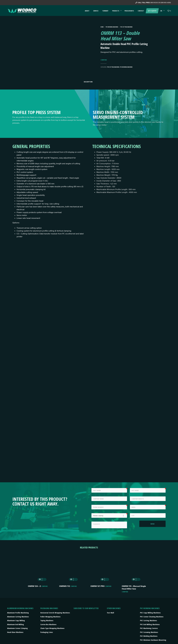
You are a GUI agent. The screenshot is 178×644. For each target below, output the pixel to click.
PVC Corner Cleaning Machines (152, 617)
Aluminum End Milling (16, 624)
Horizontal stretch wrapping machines (55, 613)
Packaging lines (47, 632)
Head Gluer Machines (15, 632)
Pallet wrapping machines (50, 617)
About (87, 11)
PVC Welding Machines (149, 636)
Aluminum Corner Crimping (17, 628)
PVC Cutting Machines (126, 27)
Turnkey (105, 11)
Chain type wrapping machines (52, 628)
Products (116, 11)
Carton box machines (48, 624)
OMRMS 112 (65, 586)
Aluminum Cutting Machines (18, 617)
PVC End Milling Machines (150, 624)
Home (102, 27)
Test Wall (110, 613)
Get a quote (152, 11)
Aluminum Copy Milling (16, 620)
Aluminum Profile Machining (18, 613)
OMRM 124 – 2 (34, 586)
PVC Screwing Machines (149, 632)
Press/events (129, 11)
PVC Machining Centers (149, 628)
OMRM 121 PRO (98, 586)
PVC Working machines (112, 27)
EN (161, 11)
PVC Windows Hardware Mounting (153, 640)
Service (96, 11)
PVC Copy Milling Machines (150, 613)
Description (88, 82)
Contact (141, 11)
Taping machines (47, 620)
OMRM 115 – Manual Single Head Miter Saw (134, 587)
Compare (104, 60)
